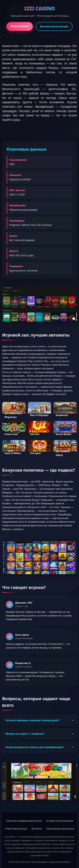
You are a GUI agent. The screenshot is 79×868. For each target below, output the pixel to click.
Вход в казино (20, 26)
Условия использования (59, 821)
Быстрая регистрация (54, 26)
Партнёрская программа (60, 829)
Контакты (37, 829)
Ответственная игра (16, 829)
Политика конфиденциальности (24, 821)
